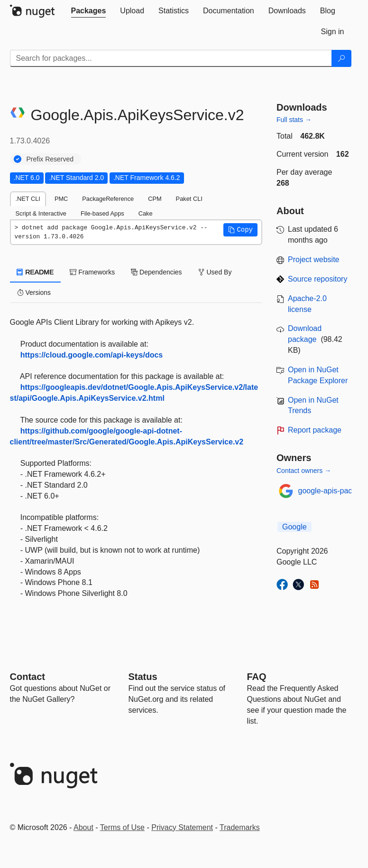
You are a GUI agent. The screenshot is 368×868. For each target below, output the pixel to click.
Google (294, 527)
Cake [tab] (146, 213)
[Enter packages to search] (171, 58)
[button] (240, 230)
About (83, 827)
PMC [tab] (61, 199)
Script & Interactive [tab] (41, 213)
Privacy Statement (182, 827)
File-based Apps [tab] (102, 213)
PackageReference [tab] (108, 199)
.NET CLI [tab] (28, 199)
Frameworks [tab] (92, 272)
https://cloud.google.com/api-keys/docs (92, 355)
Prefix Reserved (50, 159)
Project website (314, 259)
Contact (28, 677)
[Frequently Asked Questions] (257, 677)
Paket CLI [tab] (189, 199)
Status (143, 677)
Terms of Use (122, 827)
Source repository (317, 279)
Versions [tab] (34, 292)
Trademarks (240, 827)
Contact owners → (304, 471)
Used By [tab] (215, 272)
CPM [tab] (155, 199)
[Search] (341, 58)
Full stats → (294, 120)
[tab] (89, 11)
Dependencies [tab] (156, 272)
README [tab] (36, 272)
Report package (315, 430)
